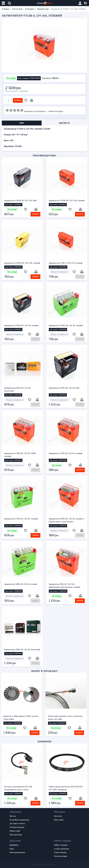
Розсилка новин (61, 856)
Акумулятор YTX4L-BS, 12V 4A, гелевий (66, 326)
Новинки (44, 741)
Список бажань (60, 853)
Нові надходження (17, 853)
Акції (12, 849)
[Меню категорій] (4, 3)
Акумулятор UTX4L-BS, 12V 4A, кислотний (18, 389)
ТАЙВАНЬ (55, 78)
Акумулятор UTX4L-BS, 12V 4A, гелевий (21, 326)
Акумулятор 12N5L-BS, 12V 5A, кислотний (22, 650)
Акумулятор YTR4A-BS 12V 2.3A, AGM (20, 201)
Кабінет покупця (61, 845)
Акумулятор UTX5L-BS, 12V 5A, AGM (64, 388)
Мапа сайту (59, 820)
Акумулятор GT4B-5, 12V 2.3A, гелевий (66, 263)
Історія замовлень (62, 849)
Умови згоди (15, 831)
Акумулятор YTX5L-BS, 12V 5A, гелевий (66, 453)
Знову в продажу (44, 671)
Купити (18, 100)
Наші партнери (16, 835)
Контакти (58, 816)
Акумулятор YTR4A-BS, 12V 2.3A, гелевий (67, 201)
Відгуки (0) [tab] (64, 123)
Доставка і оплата (17, 824)
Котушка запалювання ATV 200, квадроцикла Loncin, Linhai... (18, 788)
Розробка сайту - (45, 864)
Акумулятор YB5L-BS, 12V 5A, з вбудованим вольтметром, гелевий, (65, 586)
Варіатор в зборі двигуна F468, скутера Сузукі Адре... (22, 718)
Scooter (45, 3)
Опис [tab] (22, 123)
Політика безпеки (17, 827)
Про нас (13, 816)
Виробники (14, 845)
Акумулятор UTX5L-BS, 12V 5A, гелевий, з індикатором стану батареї (67, 520)
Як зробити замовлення (19, 820)
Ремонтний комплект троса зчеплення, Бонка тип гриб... (66, 718)
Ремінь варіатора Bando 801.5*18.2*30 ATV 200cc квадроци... (66, 788)
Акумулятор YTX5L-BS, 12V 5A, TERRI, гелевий (20, 455)
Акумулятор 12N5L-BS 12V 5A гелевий (21, 584)
